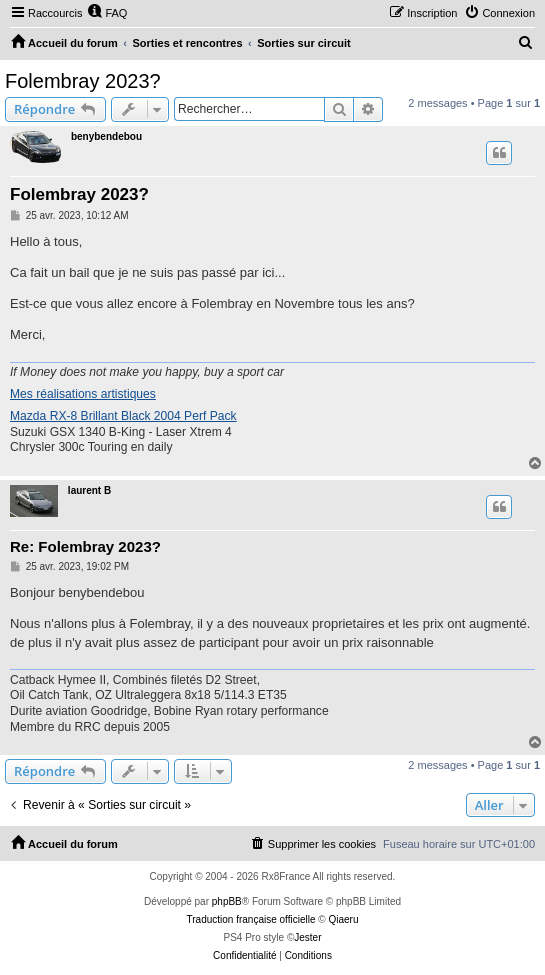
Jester (307, 937)
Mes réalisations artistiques (83, 394)
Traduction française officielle (251, 919)
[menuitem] (107, 13)
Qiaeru (343, 919)
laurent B (89, 490)
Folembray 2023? (83, 81)
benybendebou (106, 136)
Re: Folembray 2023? (85, 546)
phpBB (227, 901)
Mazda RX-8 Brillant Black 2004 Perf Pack (123, 416)
